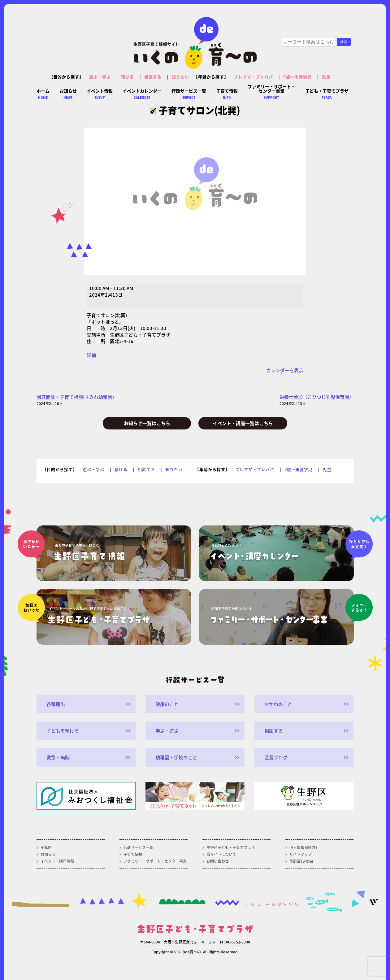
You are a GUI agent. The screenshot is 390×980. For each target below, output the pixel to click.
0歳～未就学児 (298, 77)
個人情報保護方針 (304, 847)
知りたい (180, 77)
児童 (326, 77)
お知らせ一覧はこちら (147, 423)
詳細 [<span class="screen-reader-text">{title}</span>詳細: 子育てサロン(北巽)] (91, 355)
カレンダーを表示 (285, 370)
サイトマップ (301, 854)
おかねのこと (278, 704)
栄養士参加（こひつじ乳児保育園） (317, 400)
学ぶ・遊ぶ (167, 731)
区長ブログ (276, 757)
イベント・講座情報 (57, 861)
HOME (46, 847)
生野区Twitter (301, 861)
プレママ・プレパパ (253, 77)
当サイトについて (221, 854)
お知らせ (48, 854)
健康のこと (167, 704)
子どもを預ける (63, 731)
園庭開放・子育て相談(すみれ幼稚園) (75, 400)
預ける (128, 77)
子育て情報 (133, 854)
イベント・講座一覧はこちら (243, 423)
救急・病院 (58, 757)
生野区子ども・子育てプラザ (231, 847)
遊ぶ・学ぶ (100, 77)
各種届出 (56, 704)
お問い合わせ (218, 861)
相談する (153, 77)
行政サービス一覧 (138, 847)
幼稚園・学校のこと (176, 757)
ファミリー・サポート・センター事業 (155, 861)
